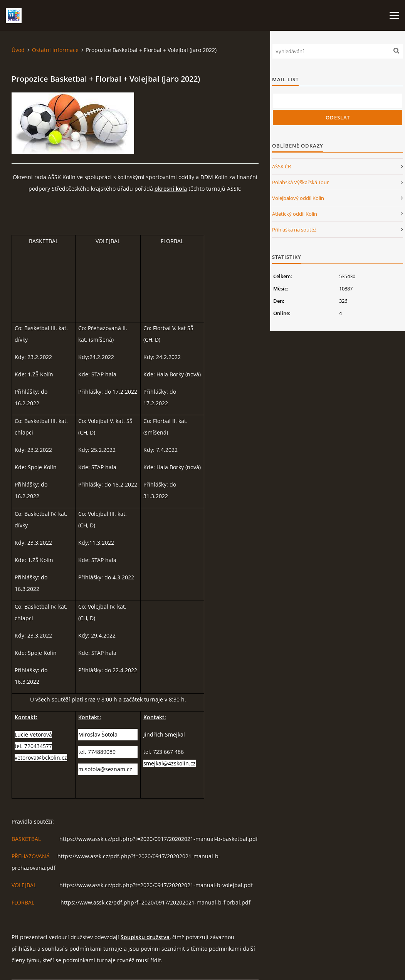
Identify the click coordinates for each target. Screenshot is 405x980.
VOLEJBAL (24, 885)
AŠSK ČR (281, 166)
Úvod (18, 50)
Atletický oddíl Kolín (295, 214)
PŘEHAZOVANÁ (31, 856)
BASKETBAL (26, 839)
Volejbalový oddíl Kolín (298, 198)
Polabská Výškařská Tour (300, 182)
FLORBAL (23, 902)
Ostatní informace (55, 50)
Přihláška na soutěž (294, 230)
